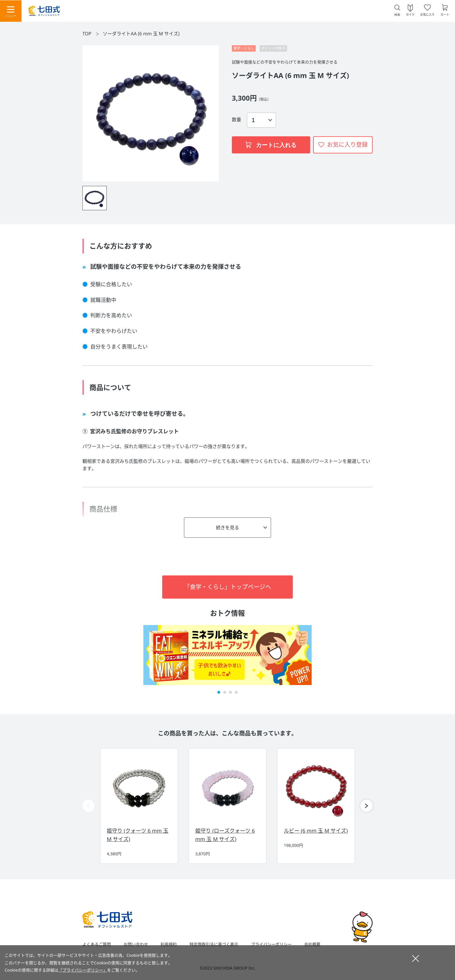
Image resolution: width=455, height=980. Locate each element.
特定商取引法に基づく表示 (214, 944)
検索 (397, 15)
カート (445, 14)
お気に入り (427, 14)
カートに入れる (271, 145)
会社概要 (312, 944)
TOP (87, 34)
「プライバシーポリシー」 (83, 970)
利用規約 (169, 944)
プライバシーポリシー (271, 944)
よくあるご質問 (97, 944)
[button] (219, 692)
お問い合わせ (136, 944)
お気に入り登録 (347, 145)
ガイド (410, 14)
